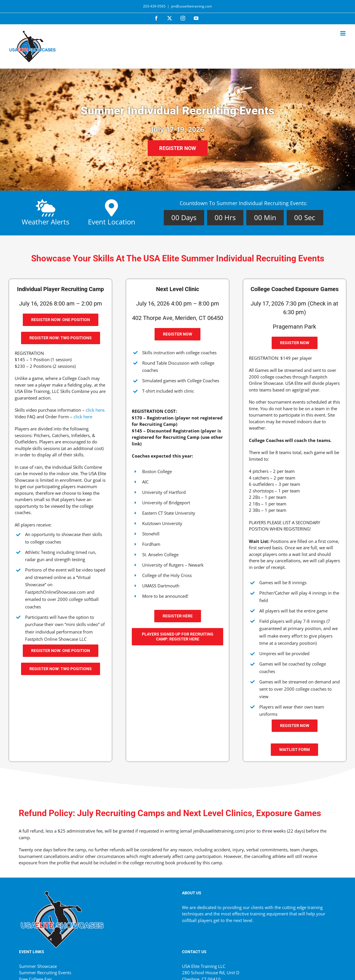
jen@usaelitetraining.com (191, 6)
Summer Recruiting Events (45, 972)
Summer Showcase (38, 966)
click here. (96, 410)
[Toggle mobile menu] (343, 33)
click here (83, 417)
